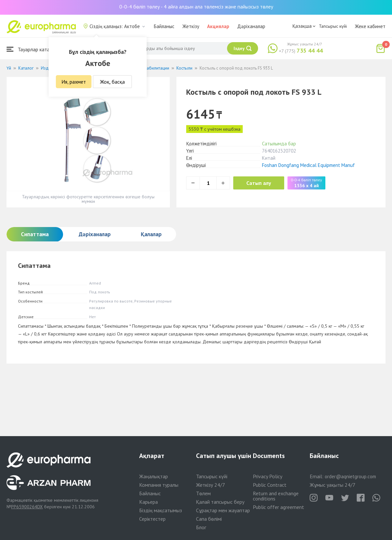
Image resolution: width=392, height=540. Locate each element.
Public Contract (270, 485)
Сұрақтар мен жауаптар (223, 510)
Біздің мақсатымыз (161, 510)
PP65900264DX (27, 507)
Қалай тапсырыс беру (220, 502)
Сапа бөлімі (209, 519)
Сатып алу (259, 183)
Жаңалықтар (154, 476)
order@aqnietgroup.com (350, 476)
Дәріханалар (251, 26)
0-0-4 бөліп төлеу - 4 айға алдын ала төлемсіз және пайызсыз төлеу (196, 7)
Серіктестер (152, 519)
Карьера (148, 502)
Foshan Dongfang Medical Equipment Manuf (308, 165)
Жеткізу (191, 26)
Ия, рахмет (74, 82)
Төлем (203, 493)
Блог (201, 527)
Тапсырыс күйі (333, 26)
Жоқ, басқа (112, 82)
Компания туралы (159, 485)
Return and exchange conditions (276, 496)
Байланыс (164, 26)
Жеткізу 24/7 (211, 485)
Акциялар (218, 26)
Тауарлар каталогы (33, 49)
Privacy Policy (268, 476)
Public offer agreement (278, 507)
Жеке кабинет (370, 26)
